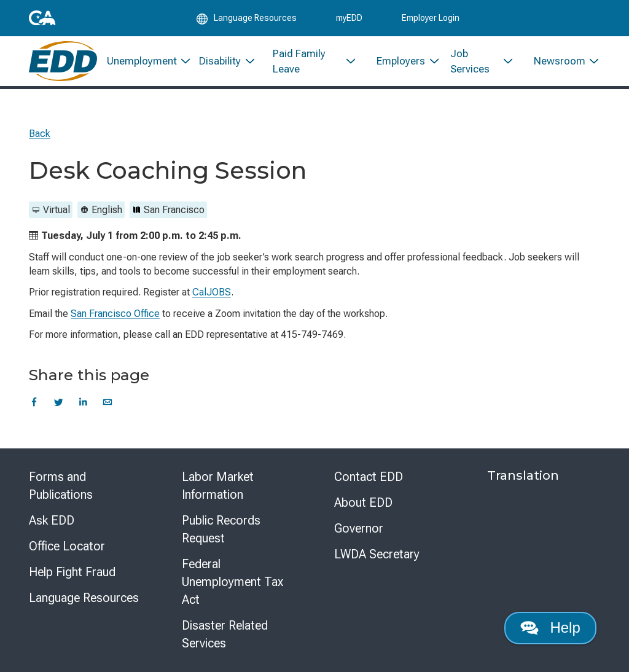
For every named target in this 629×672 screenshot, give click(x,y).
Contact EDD (369, 477)
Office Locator (67, 546)
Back (40, 134)
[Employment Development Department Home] (63, 66)
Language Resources (84, 598)
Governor (359, 528)
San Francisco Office (115, 314)
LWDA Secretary (377, 554)
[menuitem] (143, 66)
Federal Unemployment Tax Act (232, 582)
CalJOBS (212, 292)
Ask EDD (52, 520)
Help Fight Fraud (72, 572)
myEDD (349, 20)
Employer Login (431, 20)
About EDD (363, 502)
